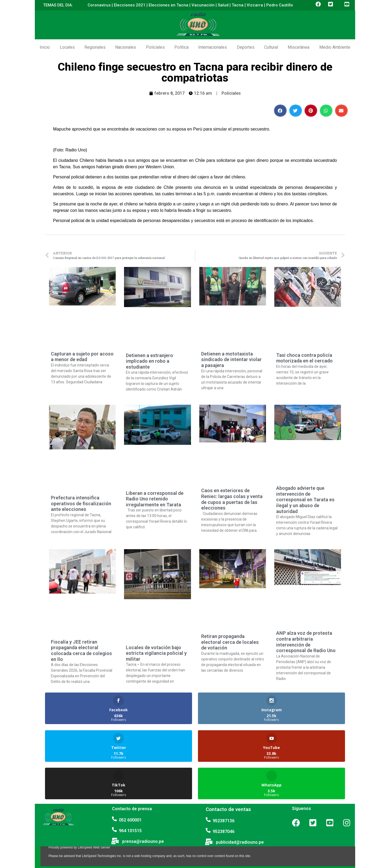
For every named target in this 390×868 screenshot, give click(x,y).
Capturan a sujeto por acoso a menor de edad (82, 357)
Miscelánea (299, 47)
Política (181, 47)
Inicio (45, 47)
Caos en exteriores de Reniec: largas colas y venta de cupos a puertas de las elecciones (232, 499)
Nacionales (126, 47)
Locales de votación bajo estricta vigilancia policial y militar (156, 653)
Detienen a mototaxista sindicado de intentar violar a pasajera (231, 360)
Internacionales (213, 47)
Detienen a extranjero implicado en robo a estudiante (149, 361)
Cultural (271, 47)
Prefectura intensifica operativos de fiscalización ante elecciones (81, 503)
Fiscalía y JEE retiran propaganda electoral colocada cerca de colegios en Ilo (81, 651)
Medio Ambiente (335, 47)
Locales (67, 47)
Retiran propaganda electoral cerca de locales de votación (230, 642)
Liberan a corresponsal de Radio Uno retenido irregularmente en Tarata (155, 499)
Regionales (95, 47)
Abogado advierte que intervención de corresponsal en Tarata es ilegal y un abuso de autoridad (305, 500)
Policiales (155, 47)
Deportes (246, 47)
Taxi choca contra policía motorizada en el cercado (304, 358)
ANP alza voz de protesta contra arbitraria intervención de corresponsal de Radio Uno (306, 642)
